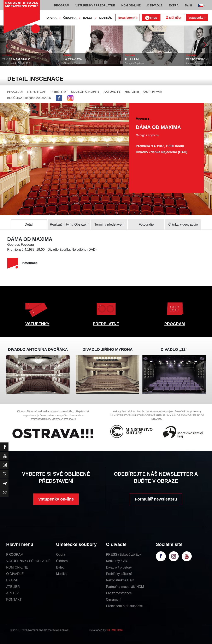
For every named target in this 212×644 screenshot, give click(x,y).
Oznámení (114, 600)
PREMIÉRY (59, 92)
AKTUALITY (112, 92)
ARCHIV (12, 593)
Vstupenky (197, 18)
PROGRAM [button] (62, 5)
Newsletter (127, 18)
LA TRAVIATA (85, 59)
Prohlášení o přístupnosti (124, 606)
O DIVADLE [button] (155, 5)
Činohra (62, 561)
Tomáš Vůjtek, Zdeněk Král (28, 63)
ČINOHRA (70, 18)
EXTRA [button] (174, 5)
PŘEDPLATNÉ (106, 324)
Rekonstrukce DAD (120, 580)
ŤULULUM (144, 59)
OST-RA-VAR (153, 92)
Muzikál (62, 574)
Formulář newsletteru (156, 499)
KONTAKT (14, 600)
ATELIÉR (13, 587)
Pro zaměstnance (119, 593)
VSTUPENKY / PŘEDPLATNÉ (28, 561)
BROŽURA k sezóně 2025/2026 (29, 98)
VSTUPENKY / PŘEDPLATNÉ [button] (95, 5)
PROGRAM (15, 92)
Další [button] (188, 5)
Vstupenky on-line (56, 499)
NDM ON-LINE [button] (131, 5)
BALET (88, 18)
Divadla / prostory (119, 567)
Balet (60, 567)
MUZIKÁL (105, 18)
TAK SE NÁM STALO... (29, 59)
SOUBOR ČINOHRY (85, 92)
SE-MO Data (115, 630)
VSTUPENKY (37, 324)
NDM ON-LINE (17, 567)
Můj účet (173, 18)
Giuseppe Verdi (84, 63)
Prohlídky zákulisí (119, 574)
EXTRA (12, 580)
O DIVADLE (15, 574)
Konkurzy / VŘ (117, 561)
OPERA (52, 18)
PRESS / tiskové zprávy (123, 555)
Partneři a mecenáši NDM (125, 587)
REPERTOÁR (37, 92)
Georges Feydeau (146, 63)
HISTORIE (132, 92)
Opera (61, 555)
